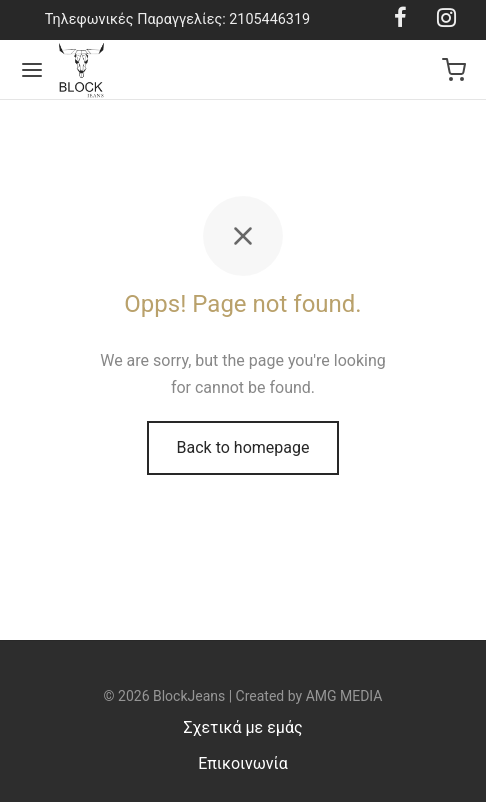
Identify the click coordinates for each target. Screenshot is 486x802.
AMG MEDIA (344, 696)
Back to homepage (243, 447)
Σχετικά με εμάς (242, 727)
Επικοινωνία (243, 763)
